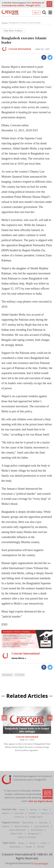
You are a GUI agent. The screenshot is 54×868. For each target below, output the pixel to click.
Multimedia (15, 847)
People (29, 847)
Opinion (6, 826)
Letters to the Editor (27, 837)
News (45, 810)
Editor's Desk (17, 834)
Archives (34, 810)
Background (33, 834)
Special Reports (42, 826)
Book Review (37, 830)
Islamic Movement (17, 830)
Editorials (43, 823)
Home (22, 810)
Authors (6, 813)
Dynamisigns (41, 864)
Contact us (19, 817)
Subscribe (19, 813)
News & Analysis (22, 826)
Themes (41, 847)
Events (44, 843)
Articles (21, 843)
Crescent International (27, 737)
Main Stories (28, 823)
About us (45, 813)
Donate (32, 813)
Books (33, 843)
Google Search (36, 817)
